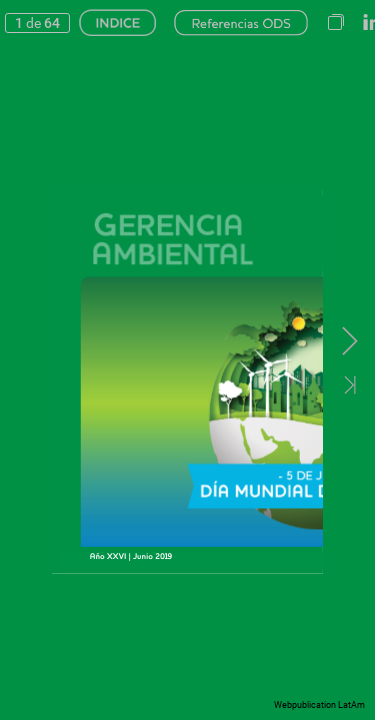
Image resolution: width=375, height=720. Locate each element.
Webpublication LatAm (319, 705)
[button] (336, 22)
